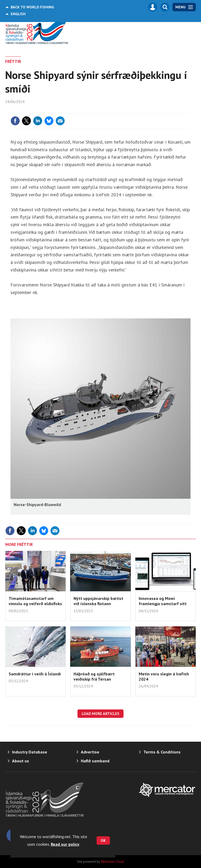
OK (103, 840)
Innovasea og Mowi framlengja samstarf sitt (163, 601)
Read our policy (65, 844)
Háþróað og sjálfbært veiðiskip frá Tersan (94, 676)
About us (21, 761)
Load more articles (100, 714)
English (18, 14)
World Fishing (32, 7)
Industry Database (30, 752)
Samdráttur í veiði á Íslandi (35, 674)
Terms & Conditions (162, 752)
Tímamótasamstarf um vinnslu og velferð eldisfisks (35, 601)
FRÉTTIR (13, 61)
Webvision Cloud (112, 861)
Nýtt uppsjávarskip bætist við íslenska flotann (98, 601)
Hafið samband (95, 761)
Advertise (90, 752)
